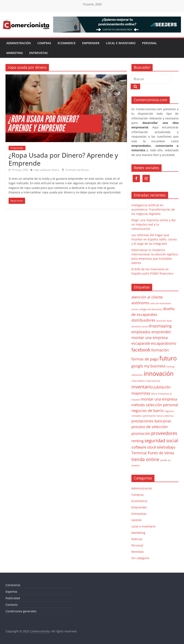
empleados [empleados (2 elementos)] (141, 332)
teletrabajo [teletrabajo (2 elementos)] (166, 447)
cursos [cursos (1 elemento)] (135, 309)
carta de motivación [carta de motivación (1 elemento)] (161, 303)
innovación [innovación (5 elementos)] (159, 374)
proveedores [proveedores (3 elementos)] (164, 433)
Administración (19, 43)
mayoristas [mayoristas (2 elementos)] (141, 393)
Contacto (12, 605)
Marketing (15, 53)
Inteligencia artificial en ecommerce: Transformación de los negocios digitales (153, 209)
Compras (44, 43)
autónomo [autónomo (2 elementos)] (140, 303)
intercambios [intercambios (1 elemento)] (138, 381)
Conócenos (13, 585)
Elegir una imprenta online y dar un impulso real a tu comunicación (154, 224)
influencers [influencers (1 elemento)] (137, 375)
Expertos (11, 592)
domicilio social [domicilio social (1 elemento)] (140, 326)
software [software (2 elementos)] (139, 447)
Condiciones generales (21, 611)
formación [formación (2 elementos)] (160, 350)
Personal (149, 43)
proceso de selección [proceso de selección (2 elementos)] (150, 427)
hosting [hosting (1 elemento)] (170, 367)
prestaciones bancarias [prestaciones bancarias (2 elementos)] (151, 421)
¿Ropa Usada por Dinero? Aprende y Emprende (63, 159)
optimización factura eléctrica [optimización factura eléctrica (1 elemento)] (158, 416)
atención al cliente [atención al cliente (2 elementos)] (147, 297)
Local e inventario (121, 43)
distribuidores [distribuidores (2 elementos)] (143, 320)
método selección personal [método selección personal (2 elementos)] (155, 405)
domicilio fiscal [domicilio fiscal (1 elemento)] (164, 321)
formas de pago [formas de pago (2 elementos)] (145, 359)
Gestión (137, 520)
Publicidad (13, 598)
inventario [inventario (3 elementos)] (142, 387)
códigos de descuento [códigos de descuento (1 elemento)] (151, 309)
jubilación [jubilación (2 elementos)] (162, 387)
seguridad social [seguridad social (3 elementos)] (161, 440)
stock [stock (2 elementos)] (152, 447)
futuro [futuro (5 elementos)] (168, 358)
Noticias (137, 539)
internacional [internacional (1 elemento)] (153, 381)
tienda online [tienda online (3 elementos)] (145, 459)
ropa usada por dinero (46, 170)
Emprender (91, 43)
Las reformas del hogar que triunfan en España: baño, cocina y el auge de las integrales (154, 239)
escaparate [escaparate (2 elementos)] (141, 343)
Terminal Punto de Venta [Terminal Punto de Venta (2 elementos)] (153, 453)
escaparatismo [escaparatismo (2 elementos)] (164, 343)
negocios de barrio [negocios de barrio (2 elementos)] (148, 411)
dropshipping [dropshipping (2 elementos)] (160, 326)
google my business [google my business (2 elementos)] (149, 366)
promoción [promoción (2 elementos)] (141, 433)
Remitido (138, 552)
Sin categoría (140, 558)
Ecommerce (67, 43)
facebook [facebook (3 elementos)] (141, 350)
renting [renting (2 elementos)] (138, 441)
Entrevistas (39, 53)
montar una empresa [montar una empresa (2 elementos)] (159, 399)
